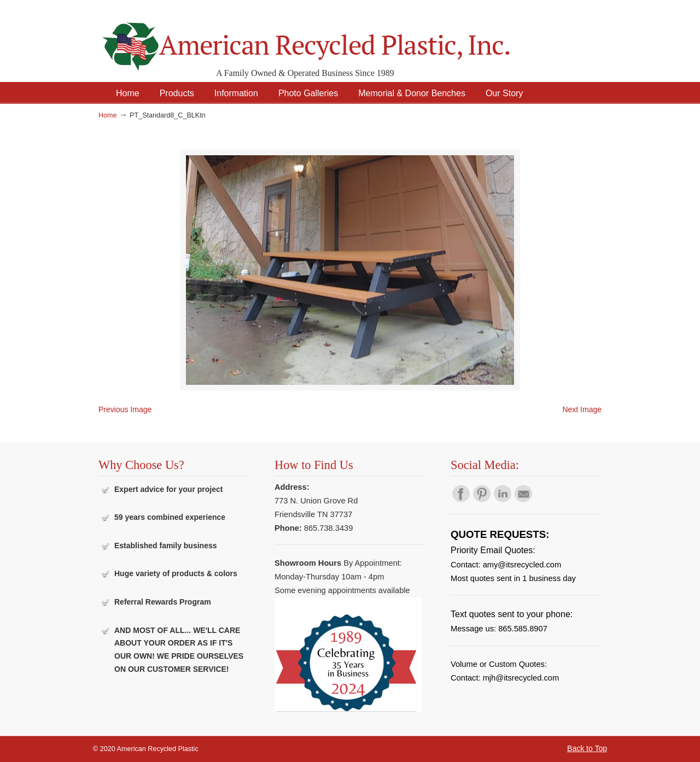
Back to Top (587, 748)
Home (108, 115)
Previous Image (125, 409)
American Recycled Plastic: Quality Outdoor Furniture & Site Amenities (334, 38)
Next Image (582, 409)
